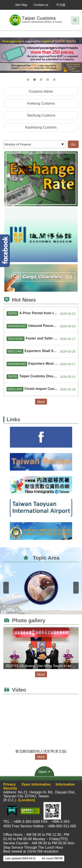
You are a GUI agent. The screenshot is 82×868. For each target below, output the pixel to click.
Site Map (21, 5)
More (41, 402)
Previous (6, 588)
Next (76, 588)
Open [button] (43, 772)
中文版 (61, 5)
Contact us (41, 5)
